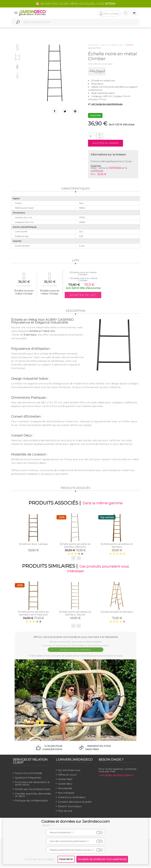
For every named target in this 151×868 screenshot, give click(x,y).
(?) (72, 832)
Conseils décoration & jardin (75, 803)
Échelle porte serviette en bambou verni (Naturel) (33, 615)
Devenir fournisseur (70, 807)
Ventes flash (65, 780)
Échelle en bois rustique (33, 545)
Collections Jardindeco (72, 798)
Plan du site (65, 812)
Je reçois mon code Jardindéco (76, 651)
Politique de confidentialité (31, 801)
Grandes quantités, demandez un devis (33, 796)
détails (49, 825)
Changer (96, 165)
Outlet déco (65, 785)
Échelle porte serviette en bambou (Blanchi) (75, 546)
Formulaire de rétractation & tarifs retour (32, 784)
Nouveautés (65, 789)
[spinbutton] (95, 136)
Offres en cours (67, 776)
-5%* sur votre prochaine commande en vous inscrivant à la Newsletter (75, 639)
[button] (100, 135)
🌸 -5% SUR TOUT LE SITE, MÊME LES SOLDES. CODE (75, 4)
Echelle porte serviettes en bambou (117, 546)
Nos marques (66, 794)
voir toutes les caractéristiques (105, 104)
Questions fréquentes (28, 778)
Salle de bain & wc (112, 45)
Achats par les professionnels (33, 790)
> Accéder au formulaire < (116, 776)
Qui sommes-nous (69, 771)
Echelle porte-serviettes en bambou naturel (75, 615)
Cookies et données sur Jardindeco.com (76, 821)
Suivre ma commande (28, 774)
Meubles (93, 45)
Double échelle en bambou (117, 614)
